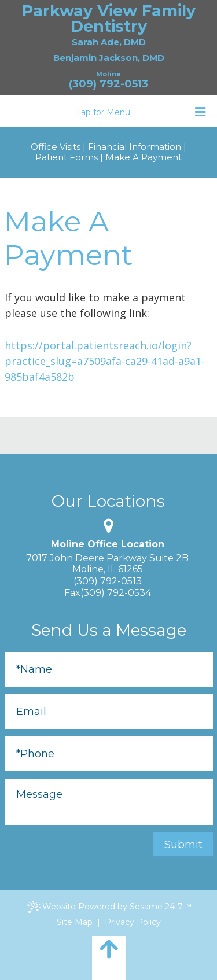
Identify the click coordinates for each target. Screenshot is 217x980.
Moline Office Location (108, 544)
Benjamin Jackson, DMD (109, 58)
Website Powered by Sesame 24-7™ (109, 907)
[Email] (109, 712)
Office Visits (56, 147)
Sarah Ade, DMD (109, 42)
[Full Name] (109, 669)
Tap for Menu (141, 112)
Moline (108, 74)
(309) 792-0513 (108, 84)
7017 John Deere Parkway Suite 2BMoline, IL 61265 (107, 563)
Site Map (75, 922)
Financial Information (135, 147)
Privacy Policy (133, 922)
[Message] (109, 802)
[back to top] (109, 958)
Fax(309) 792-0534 (108, 593)
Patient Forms (67, 157)
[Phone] (109, 754)
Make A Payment (144, 157)
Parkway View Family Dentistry (109, 19)
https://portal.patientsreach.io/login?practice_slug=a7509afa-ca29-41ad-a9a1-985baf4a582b (105, 361)
